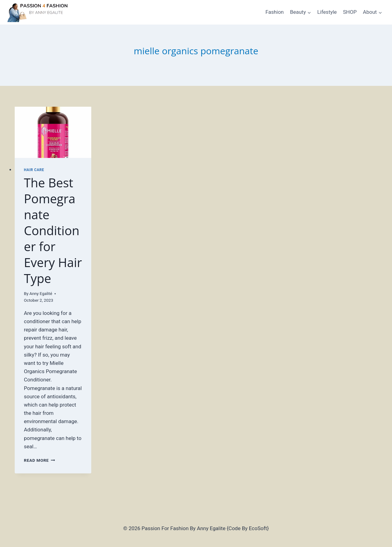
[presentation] (53, 132)
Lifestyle (327, 12)
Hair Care (34, 170)
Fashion (275, 12)
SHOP (350, 12)
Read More (40, 460)
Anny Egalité (41, 293)
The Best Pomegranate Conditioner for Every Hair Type (53, 230)
